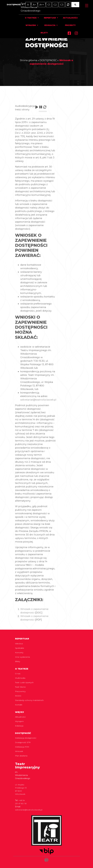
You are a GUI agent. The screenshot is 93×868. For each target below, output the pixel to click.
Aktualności (70, 18)
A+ (34, 5)
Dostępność (14, 5)
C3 (62, 5)
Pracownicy (20, 691)
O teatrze (31, 18)
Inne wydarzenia (22, 657)
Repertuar (50, 18)
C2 (55, 5)
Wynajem (31, 25)
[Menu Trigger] (87, 6)
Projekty (70, 25)
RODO (18, 696)
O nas (18, 674)
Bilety (44, 33)
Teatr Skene (20, 687)
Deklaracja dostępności (26, 738)
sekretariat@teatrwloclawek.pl (38, 407)
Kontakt (19, 705)
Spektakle (20, 648)
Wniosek (19, 751)
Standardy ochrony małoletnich (29, 700)
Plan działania (21, 756)
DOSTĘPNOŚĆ (48, 60)
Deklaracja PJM (22, 747)
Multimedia (20, 678)
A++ (42, 5)
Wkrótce (19, 644)
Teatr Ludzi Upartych (24, 682)
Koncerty (19, 653)
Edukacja (50, 25)
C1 (49, 5)
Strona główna (28, 60)
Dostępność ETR (23, 742)
